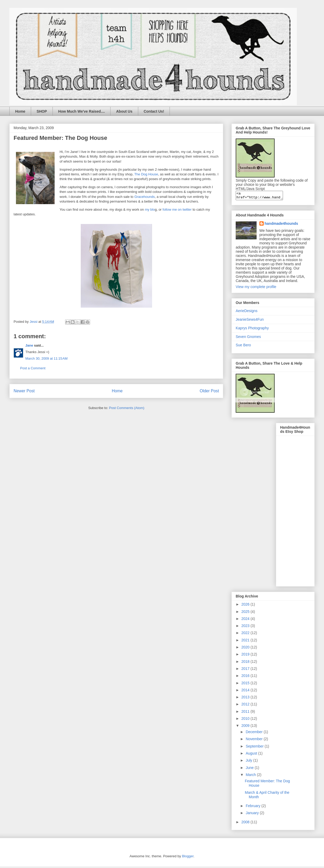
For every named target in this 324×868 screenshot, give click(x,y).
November (254, 740)
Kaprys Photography (252, 330)
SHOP (42, 111)
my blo (150, 209)
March (251, 776)
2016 (246, 677)
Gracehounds (144, 197)
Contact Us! (154, 111)
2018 (246, 663)
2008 (246, 824)
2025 (246, 613)
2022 (246, 634)
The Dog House (146, 174)
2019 (246, 656)
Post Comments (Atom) (127, 408)
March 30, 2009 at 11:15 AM (47, 358)
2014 (246, 692)
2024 (246, 620)
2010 (246, 720)
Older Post (209, 391)
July (249, 762)
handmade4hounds (281, 225)
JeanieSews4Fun (250, 321)
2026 (246, 606)
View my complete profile (256, 288)
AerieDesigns (247, 312)
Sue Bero (243, 347)
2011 (246, 713)
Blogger (188, 858)
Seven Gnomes (248, 338)
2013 (246, 699)
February (253, 807)
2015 (246, 685)
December (254, 733)
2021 (246, 642)
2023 (246, 627)
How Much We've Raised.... (82, 111)
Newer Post (24, 391)
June (250, 769)
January (253, 814)
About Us (124, 111)
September (255, 748)
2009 (246, 727)
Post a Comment (33, 368)
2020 (246, 649)
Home (20, 111)
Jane (29, 345)
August (252, 755)
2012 (246, 706)
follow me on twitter (177, 209)
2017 (246, 670)
